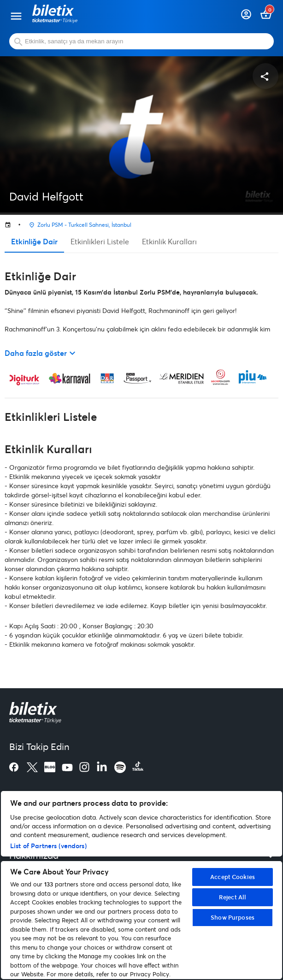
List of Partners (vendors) (48, 846)
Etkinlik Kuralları (169, 241)
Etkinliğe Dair (34, 241)
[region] (141, 885)
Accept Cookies (233, 877)
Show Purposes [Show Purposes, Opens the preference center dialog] (233, 917)
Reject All (233, 897)
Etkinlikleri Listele (100, 241)
